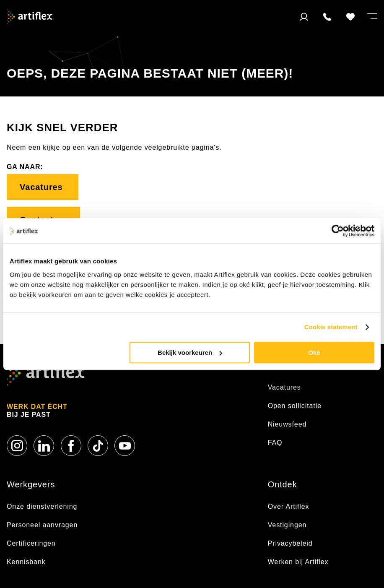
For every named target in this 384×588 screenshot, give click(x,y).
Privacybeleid (290, 543)
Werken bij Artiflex (298, 562)
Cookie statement (331, 327)
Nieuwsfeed (287, 424)
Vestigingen (287, 525)
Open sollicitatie (295, 406)
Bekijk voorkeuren (190, 353)
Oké (314, 353)
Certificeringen (31, 543)
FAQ (275, 443)
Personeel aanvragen (42, 525)
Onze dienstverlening (42, 506)
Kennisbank (26, 562)
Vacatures (43, 187)
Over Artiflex (290, 506)
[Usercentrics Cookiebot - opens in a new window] (338, 231)
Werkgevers (31, 484)
